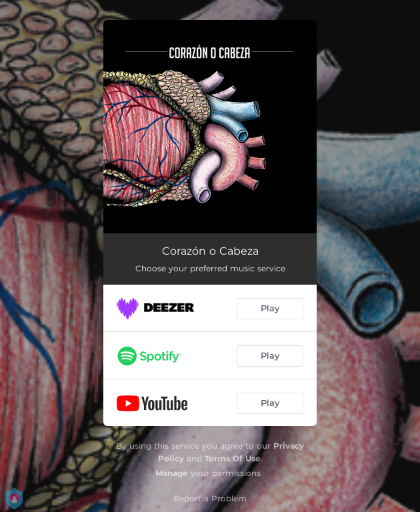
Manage (172, 473)
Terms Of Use (233, 458)
